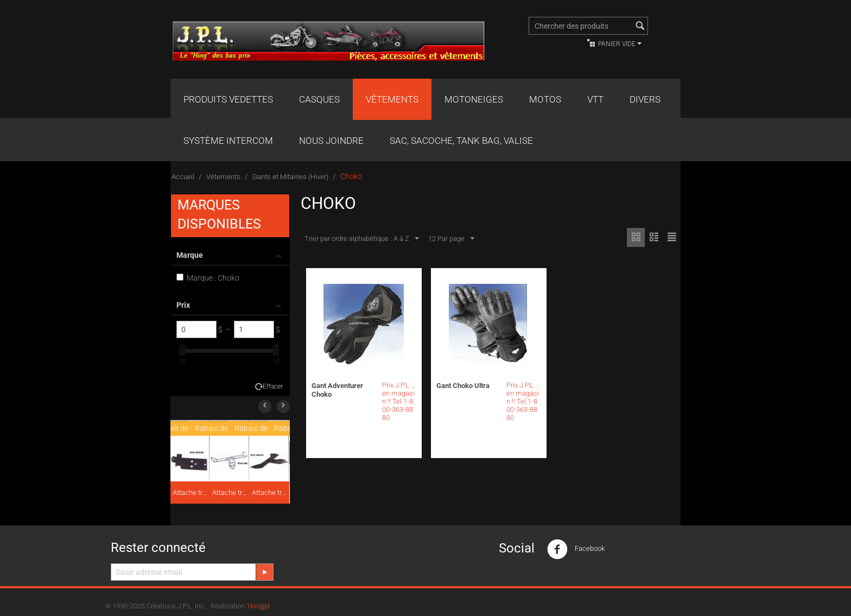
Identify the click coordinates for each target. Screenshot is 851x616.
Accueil (183, 177)
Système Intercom (228, 141)
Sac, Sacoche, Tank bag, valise (461, 141)
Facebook (576, 549)
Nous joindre (331, 141)
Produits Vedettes (228, 99)
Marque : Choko (208, 278)
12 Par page (451, 239)
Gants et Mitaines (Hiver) (290, 177)
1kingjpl (258, 606)
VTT (595, 99)
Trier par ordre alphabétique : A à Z (362, 239)
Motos (545, 99)
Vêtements (392, 99)
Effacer (273, 386)
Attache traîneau (190, 493)
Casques (319, 99)
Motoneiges (474, 99)
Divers (645, 99)
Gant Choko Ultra (463, 386)
